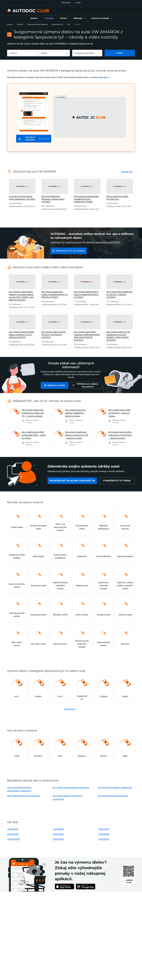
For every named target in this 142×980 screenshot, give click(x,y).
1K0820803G (104, 839)
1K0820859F (13, 829)
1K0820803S (104, 829)
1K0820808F (58, 829)
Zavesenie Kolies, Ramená (37, 24)
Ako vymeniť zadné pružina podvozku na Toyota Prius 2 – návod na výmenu (120, 435)
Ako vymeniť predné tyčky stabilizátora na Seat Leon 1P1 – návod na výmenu (33, 413)
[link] (34, 18)
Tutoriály (20, 24)
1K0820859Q (58, 839)
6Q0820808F (58, 834)
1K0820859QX (13, 839)
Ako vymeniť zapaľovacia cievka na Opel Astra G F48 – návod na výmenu (77, 435)
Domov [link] (10, 24)
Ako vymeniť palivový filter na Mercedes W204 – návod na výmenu (34, 435)
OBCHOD (66, 3)
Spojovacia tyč (57, 24)
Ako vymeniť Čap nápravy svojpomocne (115, 787)
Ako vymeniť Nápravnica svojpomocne (24, 796)
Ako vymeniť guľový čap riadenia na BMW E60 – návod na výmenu (75, 413)
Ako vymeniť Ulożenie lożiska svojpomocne (71, 787)
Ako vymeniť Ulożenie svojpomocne (113, 796)
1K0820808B (104, 834)
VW (68, 24)
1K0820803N (13, 834)
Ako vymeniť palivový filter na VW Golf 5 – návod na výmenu (119, 413)
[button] (79, 18)
